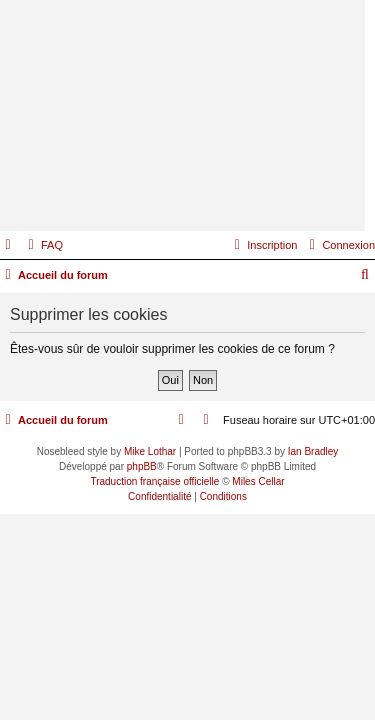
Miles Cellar (258, 481)
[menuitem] (43, 245)
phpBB (142, 466)
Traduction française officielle (154, 481)
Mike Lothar (150, 451)
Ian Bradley (313, 451)
